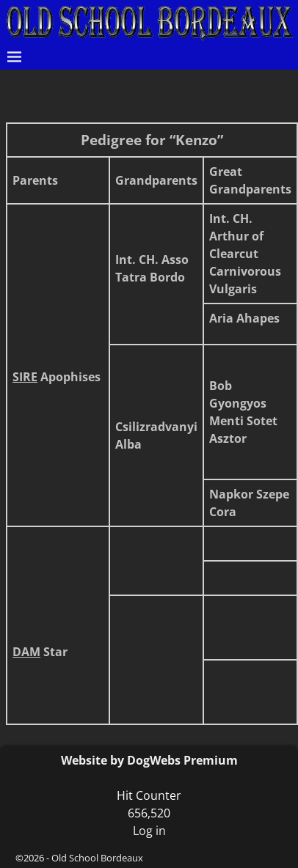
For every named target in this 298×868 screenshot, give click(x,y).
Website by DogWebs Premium (149, 760)
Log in (149, 831)
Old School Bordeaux (97, 858)
